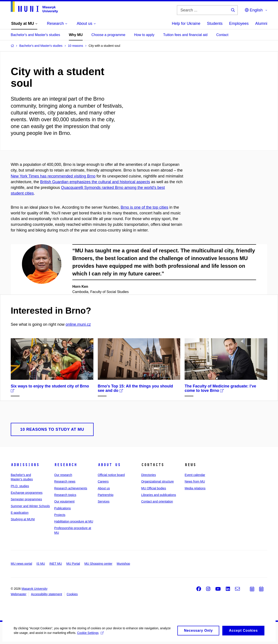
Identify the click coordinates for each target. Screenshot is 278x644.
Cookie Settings (103, 640)
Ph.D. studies (20, 486)
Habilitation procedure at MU (74, 521)
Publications (62, 508)
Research (66, 465)
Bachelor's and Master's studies (35, 35)
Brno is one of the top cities (144, 207)
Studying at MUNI (23, 519)
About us (109, 465)
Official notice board (111, 475)
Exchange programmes (27, 493)
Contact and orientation (157, 501)
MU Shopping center (98, 564)
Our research (63, 475)
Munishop (123, 564)
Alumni (261, 24)
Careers (103, 481)
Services (104, 501)
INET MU (56, 564)
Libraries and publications (159, 495)
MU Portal (73, 564)
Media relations (195, 488)
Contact (222, 35)
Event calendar (195, 475)
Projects (60, 515)
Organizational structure (158, 481)
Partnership (106, 495)
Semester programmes (26, 499)
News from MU (195, 481)
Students (215, 24)
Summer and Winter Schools (30, 506)
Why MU (76, 35)
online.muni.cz (78, 324)
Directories (149, 475)
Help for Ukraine (186, 24)
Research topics (65, 495)
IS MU (41, 564)
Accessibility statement (46, 594)
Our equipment (64, 501)
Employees (239, 24)
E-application (20, 513)
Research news (65, 481)
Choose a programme (108, 35)
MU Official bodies (154, 488)
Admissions (25, 465)
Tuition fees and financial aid (185, 35)
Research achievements (71, 488)
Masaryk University (34, 589)
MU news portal (21, 564)
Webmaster (19, 594)
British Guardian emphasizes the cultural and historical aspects (95, 182)
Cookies (72, 594)
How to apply (144, 35)
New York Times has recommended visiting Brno (53, 176)
